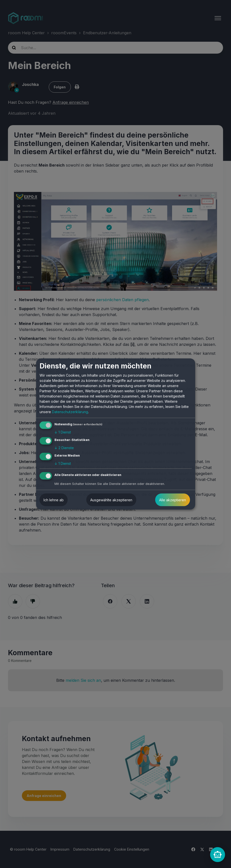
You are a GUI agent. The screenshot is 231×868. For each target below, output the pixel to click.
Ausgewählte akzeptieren (111, 500)
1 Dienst (63, 432)
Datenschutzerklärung (70, 412)
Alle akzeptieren (173, 500)
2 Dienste (64, 448)
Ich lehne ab (54, 500)
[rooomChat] (218, 855)
